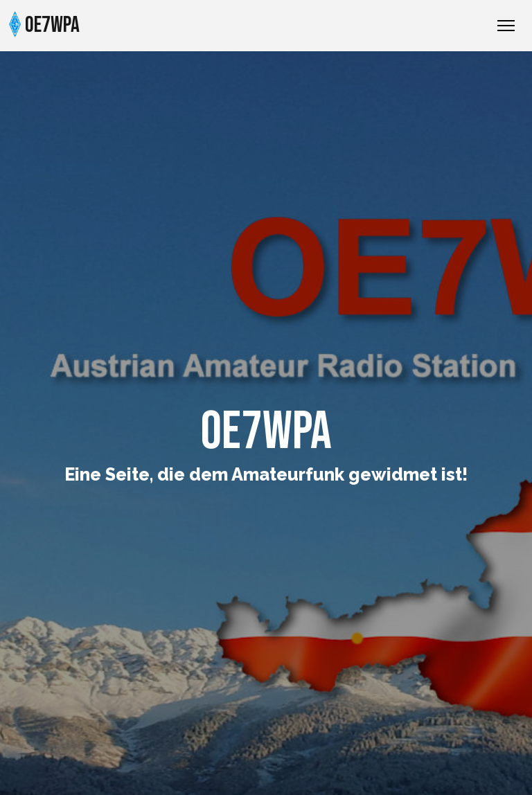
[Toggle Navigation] (506, 26)
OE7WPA (44, 25)
